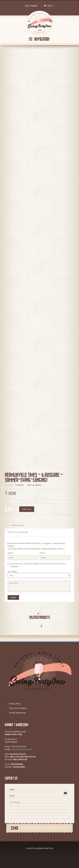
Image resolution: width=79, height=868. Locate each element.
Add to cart (27, 521)
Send (14, 840)
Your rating (13, 583)
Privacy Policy (15, 716)
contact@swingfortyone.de (22, 761)
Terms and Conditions (18, 720)
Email (43, 565)
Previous (38, 625)
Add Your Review (34, 497)
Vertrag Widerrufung (17, 725)
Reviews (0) (18, 537)
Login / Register (31, 6)
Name (11, 565)
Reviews (19, 497)
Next (41, 638)
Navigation (42, 39)
